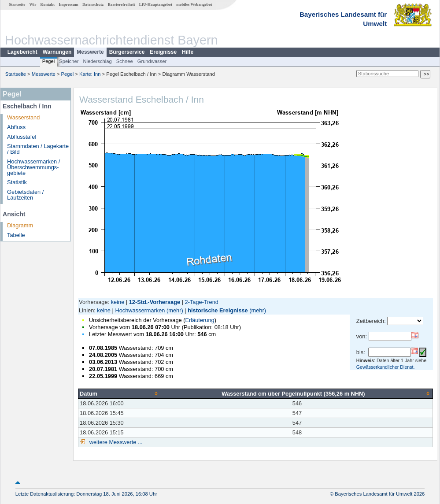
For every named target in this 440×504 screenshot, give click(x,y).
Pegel (49, 61)
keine (118, 302)
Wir (33, 4)
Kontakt (47, 4)
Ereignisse (163, 52)
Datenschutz (93, 4)
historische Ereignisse (218, 310)
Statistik (17, 182)
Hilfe (188, 52)
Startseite (17, 4)
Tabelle (16, 235)
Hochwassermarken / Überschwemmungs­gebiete (33, 167)
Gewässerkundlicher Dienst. (386, 367)
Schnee (125, 61)
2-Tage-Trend (202, 302)
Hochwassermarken (140, 310)
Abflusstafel (22, 137)
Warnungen (57, 52)
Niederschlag (97, 61)
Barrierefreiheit (122, 4)
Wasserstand (23, 117)
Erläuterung (200, 320)
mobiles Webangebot (194, 4)
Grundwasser (152, 61)
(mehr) (175, 310)
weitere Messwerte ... (115, 442)
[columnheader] (120, 393)
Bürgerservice (127, 52)
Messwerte (90, 52)
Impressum (68, 4)
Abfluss (16, 127)
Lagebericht (22, 52)
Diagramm (20, 225)
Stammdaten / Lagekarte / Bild (38, 149)
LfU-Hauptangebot (156, 4)
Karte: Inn (90, 74)
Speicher (69, 61)
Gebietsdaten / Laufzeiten (25, 195)
